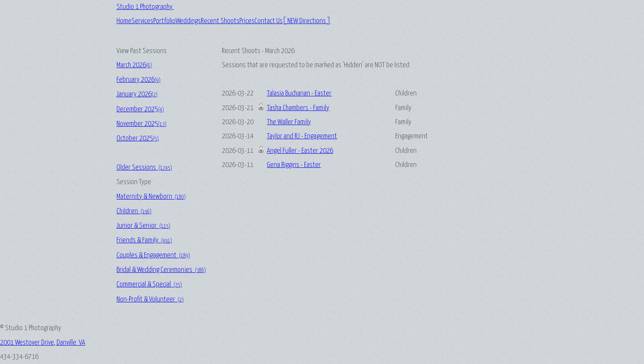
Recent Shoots (220, 21)
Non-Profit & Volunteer (150, 300)
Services (142, 21)
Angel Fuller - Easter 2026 (300, 151)
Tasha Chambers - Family (298, 108)
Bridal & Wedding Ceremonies (161, 270)
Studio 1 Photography (145, 7)
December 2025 (140, 109)
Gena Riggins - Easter (294, 165)
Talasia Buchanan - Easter (299, 94)
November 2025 (142, 124)
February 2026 (139, 80)
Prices (247, 21)
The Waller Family (289, 122)
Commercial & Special (149, 285)
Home (124, 21)
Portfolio (164, 21)
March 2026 (134, 65)
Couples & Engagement (153, 255)
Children (134, 211)
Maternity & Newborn (151, 197)
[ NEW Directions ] (307, 21)
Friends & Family (144, 240)
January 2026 (137, 94)
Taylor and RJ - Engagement (302, 136)
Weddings (188, 21)
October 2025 (138, 139)
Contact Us (268, 21)
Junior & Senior (143, 226)
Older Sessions (144, 168)
